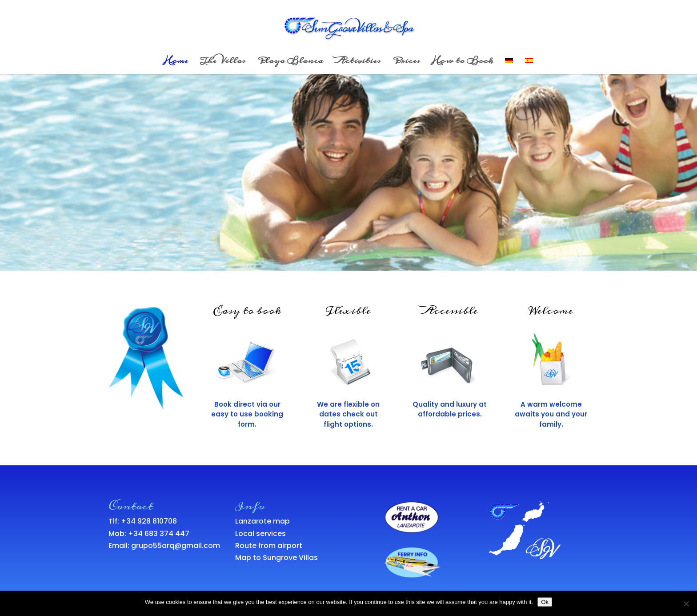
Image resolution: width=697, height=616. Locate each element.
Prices (406, 63)
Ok (545, 602)
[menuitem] (509, 66)
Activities (358, 63)
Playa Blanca (290, 63)
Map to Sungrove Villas (276, 558)
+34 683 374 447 (159, 534)
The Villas (223, 63)
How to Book (463, 63)
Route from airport (269, 546)
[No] (686, 604)
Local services (260, 534)
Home (176, 63)
